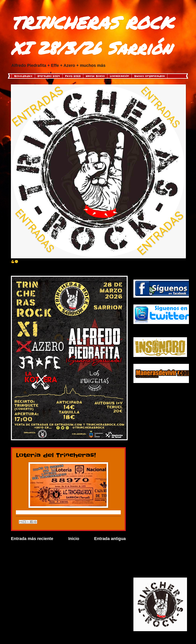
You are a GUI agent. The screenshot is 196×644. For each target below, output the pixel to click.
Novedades (23, 76)
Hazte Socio (95, 76)
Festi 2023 (73, 76)
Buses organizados (149, 76)
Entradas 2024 (49, 76)
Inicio (74, 539)
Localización (119, 76)
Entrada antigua (110, 539)
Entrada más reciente (32, 539)
